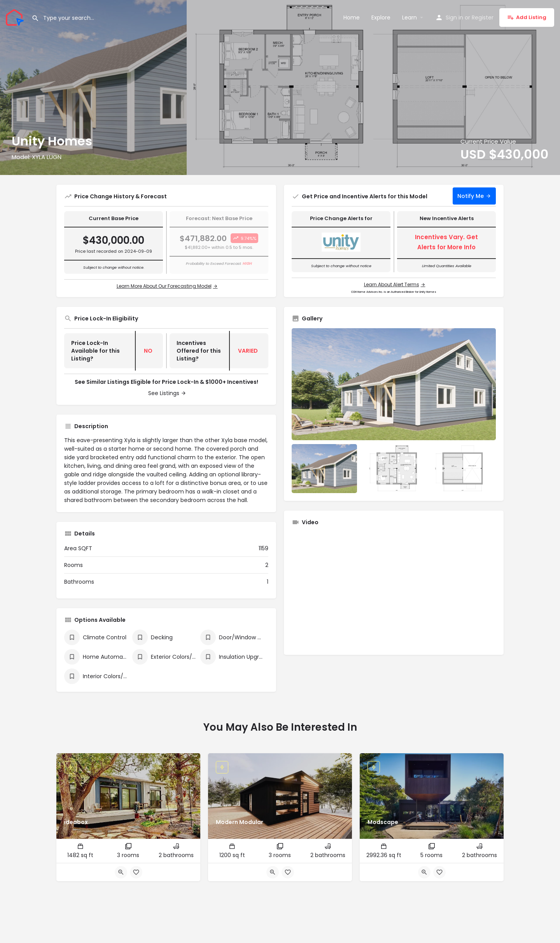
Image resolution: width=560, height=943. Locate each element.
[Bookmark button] (136, 872)
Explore (381, 17)
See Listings (164, 393)
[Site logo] (16, 17)
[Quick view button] (121, 872)
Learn (409, 17)
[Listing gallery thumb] (394, 384)
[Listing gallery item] (324, 469)
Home (352, 17)
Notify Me (471, 196)
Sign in (454, 17)
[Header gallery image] (93, 87)
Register (483, 17)
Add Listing (527, 17)
